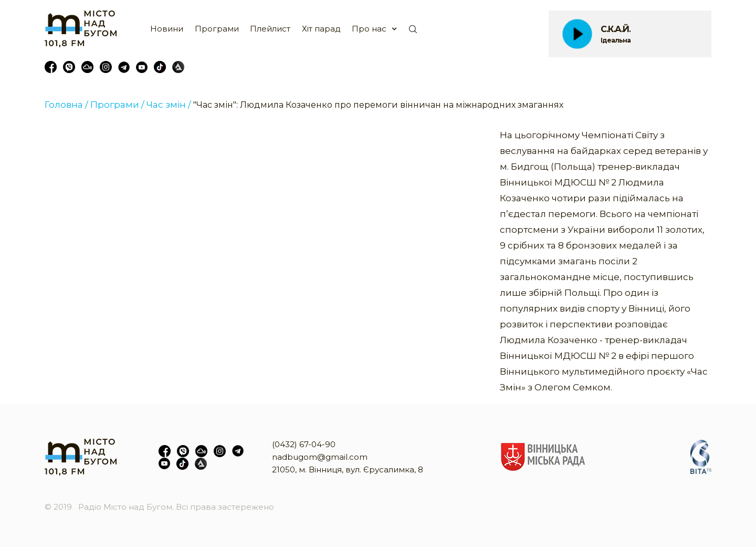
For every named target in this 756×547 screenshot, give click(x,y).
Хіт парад (321, 29)
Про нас (369, 29)
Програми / (117, 105)
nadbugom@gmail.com (320, 457)
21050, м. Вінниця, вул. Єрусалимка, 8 (348, 469)
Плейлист (270, 29)
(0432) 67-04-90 (304, 444)
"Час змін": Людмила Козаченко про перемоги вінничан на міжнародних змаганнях (378, 105)
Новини (167, 29)
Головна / (66, 105)
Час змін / (169, 105)
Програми (217, 29)
